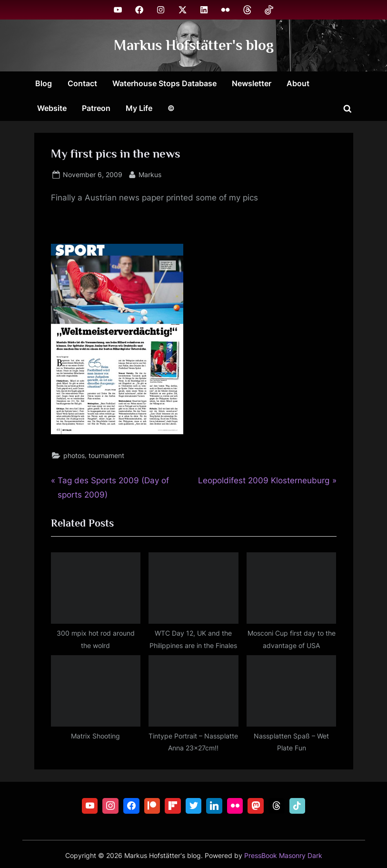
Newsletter (252, 83)
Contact (82, 83)
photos (74, 455)
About (298, 83)
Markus (150, 174)
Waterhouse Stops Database (164, 83)
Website (52, 108)
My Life (139, 108)
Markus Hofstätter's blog (194, 45)
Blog (44, 83)
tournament (106, 455)
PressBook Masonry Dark (283, 856)
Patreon (96, 108)
